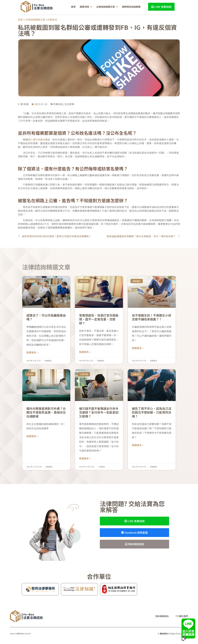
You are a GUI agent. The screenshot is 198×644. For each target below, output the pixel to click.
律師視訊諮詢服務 (131, 7)
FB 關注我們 (182, 616)
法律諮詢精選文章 (107, 7)
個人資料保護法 (36, 139)
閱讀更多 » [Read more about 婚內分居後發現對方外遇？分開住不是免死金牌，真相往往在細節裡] (32, 436)
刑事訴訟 (52, 19)
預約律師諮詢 (162, 616)
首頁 (73, 7)
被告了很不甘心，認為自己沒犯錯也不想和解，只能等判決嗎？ (152, 412)
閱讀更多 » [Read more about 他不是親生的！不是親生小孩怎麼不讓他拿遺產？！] (138, 348)
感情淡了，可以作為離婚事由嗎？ (46, 317)
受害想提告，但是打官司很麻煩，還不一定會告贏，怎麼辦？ (99, 319)
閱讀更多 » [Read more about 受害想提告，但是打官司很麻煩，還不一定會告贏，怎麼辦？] (85, 352)
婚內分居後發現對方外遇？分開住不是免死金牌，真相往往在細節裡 (46, 412)
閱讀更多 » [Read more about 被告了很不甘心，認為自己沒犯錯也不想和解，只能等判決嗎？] (138, 445)
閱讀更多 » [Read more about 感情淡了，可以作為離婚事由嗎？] (32, 352)
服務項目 (86, 7)
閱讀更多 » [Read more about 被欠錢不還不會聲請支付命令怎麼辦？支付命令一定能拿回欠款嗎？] (85, 458)
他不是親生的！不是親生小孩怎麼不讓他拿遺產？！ (152, 317)
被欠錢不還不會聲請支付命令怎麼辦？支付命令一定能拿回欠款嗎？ (99, 412)
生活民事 (69, 104)
